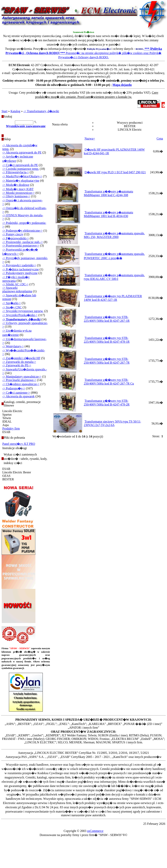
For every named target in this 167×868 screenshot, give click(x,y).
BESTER (8, 479)
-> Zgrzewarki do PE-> (17, 365)
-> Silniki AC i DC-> (15, 284)
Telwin (7, 418)
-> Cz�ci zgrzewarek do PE (20, 165)
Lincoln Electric (12, 411)
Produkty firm (11, 428)
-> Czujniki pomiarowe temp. (21, 169)
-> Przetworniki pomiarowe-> (21, 245)
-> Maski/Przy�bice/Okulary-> (22, 176)
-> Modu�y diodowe (16, 185)
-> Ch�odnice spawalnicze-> (21, 384)
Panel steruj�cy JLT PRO (19, 444)
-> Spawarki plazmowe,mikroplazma (17, 289)
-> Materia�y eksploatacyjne (21, 181)
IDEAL (7, 421)
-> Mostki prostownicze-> (18, 193)
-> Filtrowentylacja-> (16, 172)
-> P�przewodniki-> (16, 238)
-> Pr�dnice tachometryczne (21, 269)
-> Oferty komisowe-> (16, 196)
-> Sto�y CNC (12, 307)
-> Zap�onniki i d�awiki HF (21, 358)
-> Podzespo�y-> (14, 388)
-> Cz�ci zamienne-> (16, 393)
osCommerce (95, 831)
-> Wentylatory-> (13, 346)
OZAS (6, 476)
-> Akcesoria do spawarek (18, 396)
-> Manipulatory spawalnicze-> (22, 377)
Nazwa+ (90, 138)
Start (4, 111)
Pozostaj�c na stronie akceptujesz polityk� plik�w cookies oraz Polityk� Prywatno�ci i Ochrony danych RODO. (84, 53)
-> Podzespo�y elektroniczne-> (22, 231)
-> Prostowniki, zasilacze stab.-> (23, 242)
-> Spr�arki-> (12, 303)
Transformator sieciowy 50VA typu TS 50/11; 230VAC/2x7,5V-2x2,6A (112, 423)
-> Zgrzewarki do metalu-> (19, 362)
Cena (160, 138)
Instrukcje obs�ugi (15, 448)
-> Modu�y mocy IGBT (18, 189)
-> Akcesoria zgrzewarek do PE (22, 152)
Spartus (7, 415)
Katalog (15, 111)
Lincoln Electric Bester (17, 472)
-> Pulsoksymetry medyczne (20, 273)
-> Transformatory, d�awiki (41, 111)
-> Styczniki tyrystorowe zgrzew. (23, 311)
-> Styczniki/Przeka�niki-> (20, 315)
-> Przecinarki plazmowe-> (19, 380)
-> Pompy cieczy (13, 234)
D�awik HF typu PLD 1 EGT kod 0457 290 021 (115, 172)
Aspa (6, 425)
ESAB (6, 432)
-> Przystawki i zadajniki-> (19, 265)
